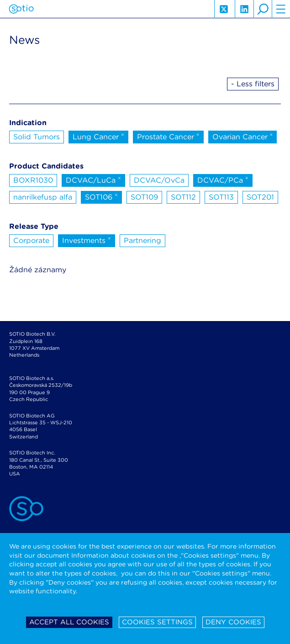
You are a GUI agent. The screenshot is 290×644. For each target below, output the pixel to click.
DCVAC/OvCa (159, 180)
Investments (87, 240)
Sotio (21, 9)
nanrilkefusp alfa (43, 197)
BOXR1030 (33, 180)
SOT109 (144, 197)
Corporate (31, 240)
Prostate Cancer (168, 136)
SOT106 (101, 196)
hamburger (281, 9)
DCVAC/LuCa (93, 179)
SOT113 (221, 197)
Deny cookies (233, 622)
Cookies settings (157, 622)
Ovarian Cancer (243, 136)
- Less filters (253, 84)
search (263, 9)
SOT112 (183, 197)
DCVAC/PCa (223, 179)
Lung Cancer (98, 136)
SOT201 (260, 197)
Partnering (142, 240)
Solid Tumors (37, 137)
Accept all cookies (69, 622)
